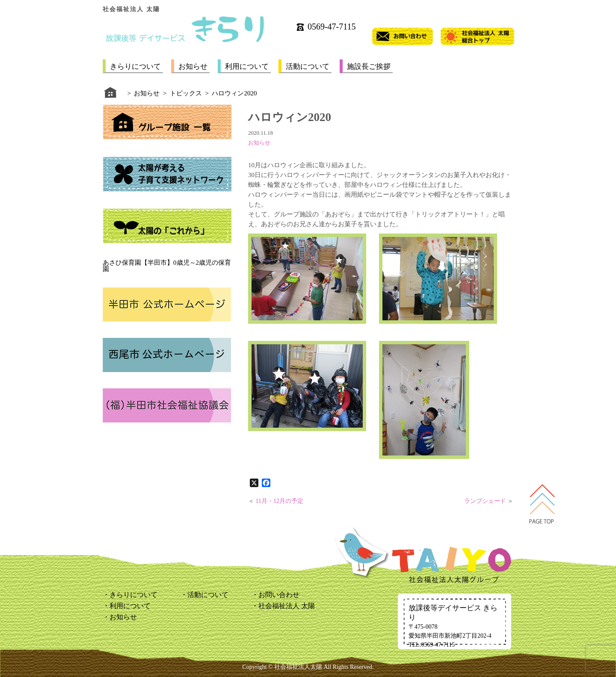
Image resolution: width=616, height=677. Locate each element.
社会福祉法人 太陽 (287, 606)
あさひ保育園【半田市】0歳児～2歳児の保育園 (167, 266)
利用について (247, 67)
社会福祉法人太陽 (298, 667)
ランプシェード (485, 501)
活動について (308, 67)
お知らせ (193, 67)
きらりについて (135, 67)
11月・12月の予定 (280, 501)
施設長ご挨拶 (369, 67)
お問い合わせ (279, 595)
